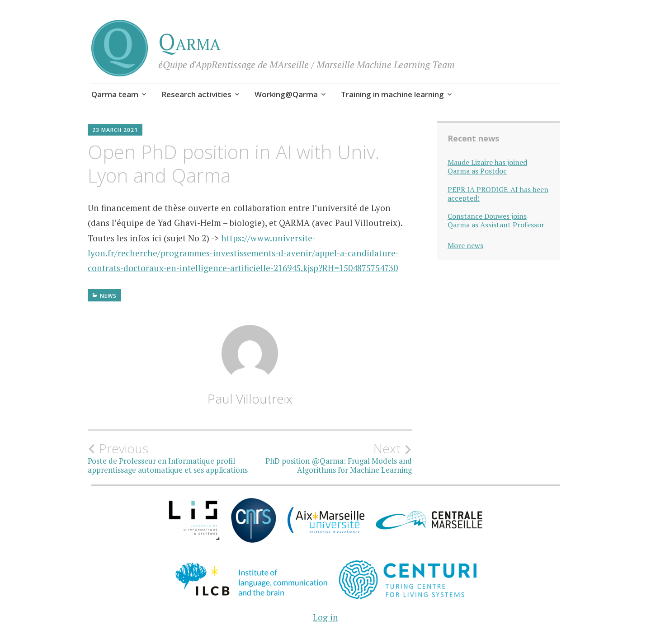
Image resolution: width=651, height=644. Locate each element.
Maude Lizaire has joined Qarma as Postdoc (487, 167)
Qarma (189, 42)
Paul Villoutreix (250, 399)
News (108, 296)
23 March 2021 (115, 130)
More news (465, 245)
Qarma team (115, 94)
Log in (325, 617)
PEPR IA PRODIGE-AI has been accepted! (498, 194)
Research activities (196, 94)
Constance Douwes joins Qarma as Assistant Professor (496, 221)
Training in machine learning (392, 94)
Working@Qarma (286, 94)
